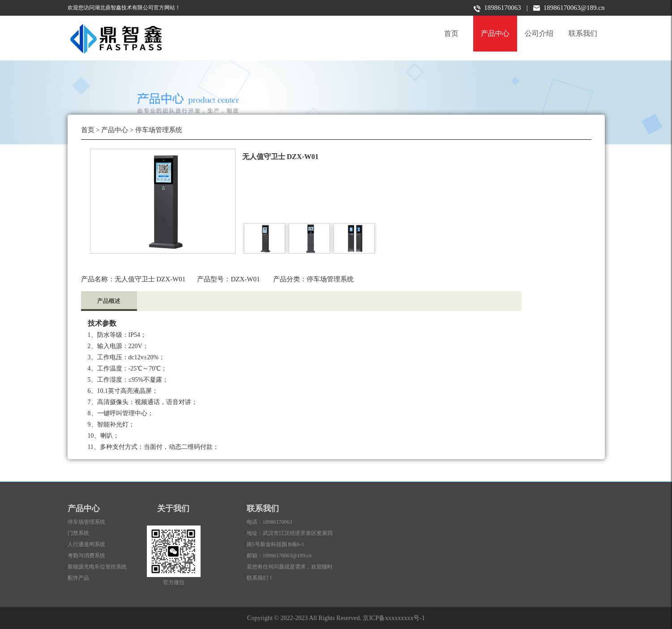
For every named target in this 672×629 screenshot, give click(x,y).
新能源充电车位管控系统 (97, 567)
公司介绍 (539, 33)
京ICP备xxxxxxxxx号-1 (394, 618)
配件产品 (78, 578)
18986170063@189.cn (569, 8)
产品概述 (109, 301)
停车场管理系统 (159, 130)
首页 (451, 33)
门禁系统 (78, 533)
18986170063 (497, 8)
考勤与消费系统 (86, 556)
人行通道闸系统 (86, 544)
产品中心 (495, 33)
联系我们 (583, 33)
